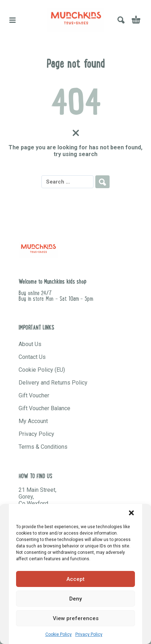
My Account (33, 421)
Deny (75, 599)
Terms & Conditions (43, 447)
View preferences (76, 618)
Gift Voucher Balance (44, 408)
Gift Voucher (34, 395)
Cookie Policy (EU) (42, 370)
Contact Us (32, 357)
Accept (75, 579)
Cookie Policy (59, 634)
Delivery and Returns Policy (53, 383)
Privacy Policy (89, 634)
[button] (131, 513)
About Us (30, 344)
